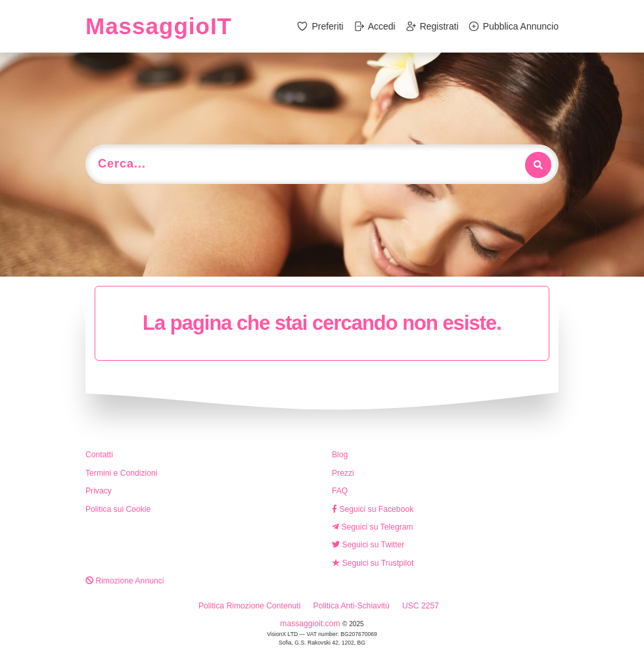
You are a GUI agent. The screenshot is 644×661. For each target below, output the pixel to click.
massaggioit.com (311, 624)
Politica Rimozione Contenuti (249, 606)
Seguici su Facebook (373, 509)
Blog (340, 455)
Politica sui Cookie (118, 509)
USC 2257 (421, 606)
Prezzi (343, 473)
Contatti (99, 455)
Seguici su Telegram (373, 527)
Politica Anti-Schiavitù (352, 606)
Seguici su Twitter (368, 545)
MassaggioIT (159, 26)
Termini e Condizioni (121, 473)
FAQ (340, 491)
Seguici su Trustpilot (373, 563)
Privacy (99, 491)
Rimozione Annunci (125, 581)
